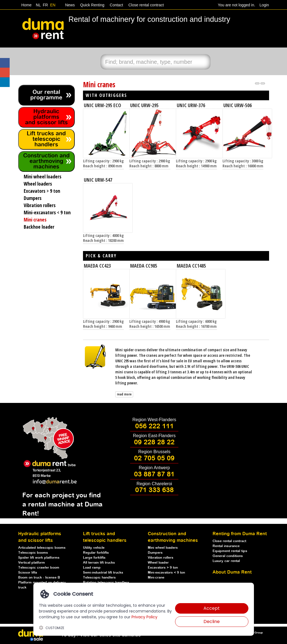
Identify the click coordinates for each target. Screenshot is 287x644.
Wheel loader (158, 563)
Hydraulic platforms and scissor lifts (46, 117)
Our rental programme (46, 95)
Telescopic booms (33, 553)
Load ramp (92, 568)
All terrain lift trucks (99, 563)
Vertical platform (32, 563)
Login (264, 5)
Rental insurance (226, 546)
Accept (212, 608)
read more (124, 394)
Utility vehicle (94, 548)
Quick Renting (92, 5)
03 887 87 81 (154, 474)
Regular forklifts (96, 553)
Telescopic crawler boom (39, 568)
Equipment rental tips (230, 551)
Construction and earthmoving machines (46, 161)
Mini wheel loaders (163, 548)
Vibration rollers (161, 558)
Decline (212, 621)
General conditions (228, 556)
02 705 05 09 (154, 458)
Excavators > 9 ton (163, 568)
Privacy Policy (144, 617)
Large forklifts (94, 558)
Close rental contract (146, 5)
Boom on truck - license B (39, 578)
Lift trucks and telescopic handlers (46, 139)
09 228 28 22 (154, 442)
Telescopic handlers (99, 578)
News (69, 5)
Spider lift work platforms (39, 558)
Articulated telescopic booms (42, 548)
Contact (116, 5)
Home (26, 5)
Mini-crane (156, 578)
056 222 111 (154, 426)
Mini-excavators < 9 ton (166, 573)
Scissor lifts (28, 573)
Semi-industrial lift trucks (103, 573)
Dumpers (155, 553)
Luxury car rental (226, 561)
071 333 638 (154, 490)
